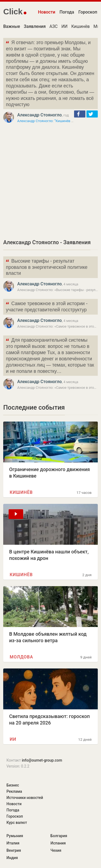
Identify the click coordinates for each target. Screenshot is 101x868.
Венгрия (14, 850)
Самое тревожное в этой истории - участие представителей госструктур (46, 306)
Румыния (15, 836)
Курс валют (17, 823)
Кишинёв (81, 26)
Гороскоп (88, 12)
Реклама (14, 791)
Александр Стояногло (39, 115)
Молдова (21, 657)
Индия (12, 858)
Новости (47, 12)
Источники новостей (25, 798)
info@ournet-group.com (42, 760)
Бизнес (13, 785)
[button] (80, 114)
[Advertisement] (50, 181)
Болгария (59, 836)
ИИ (65, 26)
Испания (58, 843)
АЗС (54, 26)
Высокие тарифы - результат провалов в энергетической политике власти (46, 267)
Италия (13, 843)
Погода (67, 12)
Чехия (56, 850)
